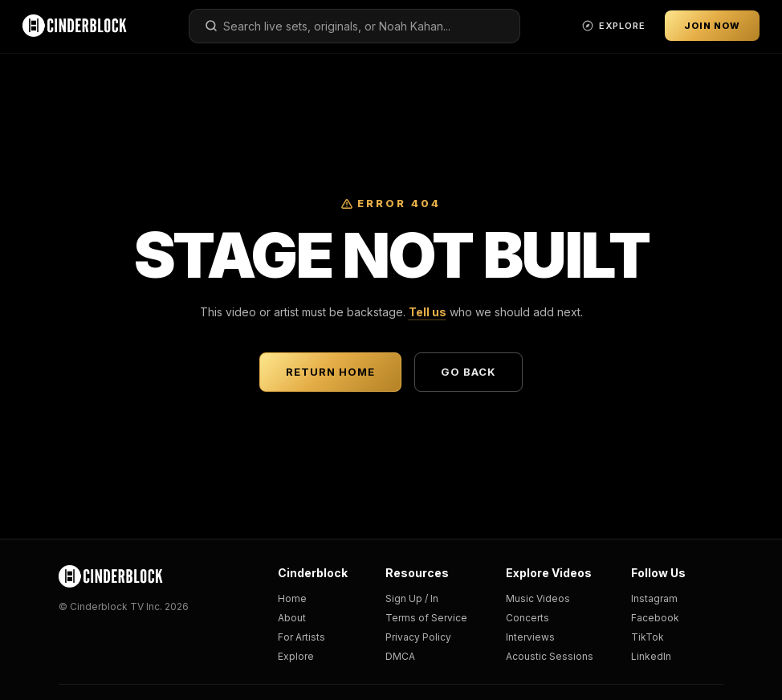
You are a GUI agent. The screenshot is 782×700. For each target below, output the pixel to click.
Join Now (712, 26)
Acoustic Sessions (550, 656)
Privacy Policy (418, 637)
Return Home (330, 372)
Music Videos (538, 598)
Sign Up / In (412, 598)
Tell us (428, 312)
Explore (296, 656)
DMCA (400, 656)
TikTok (648, 637)
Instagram (654, 598)
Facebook (655, 618)
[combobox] (354, 26)
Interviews (530, 637)
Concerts (527, 618)
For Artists (301, 637)
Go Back (468, 372)
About (292, 618)
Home (292, 598)
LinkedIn (651, 656)
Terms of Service (426, 618)
